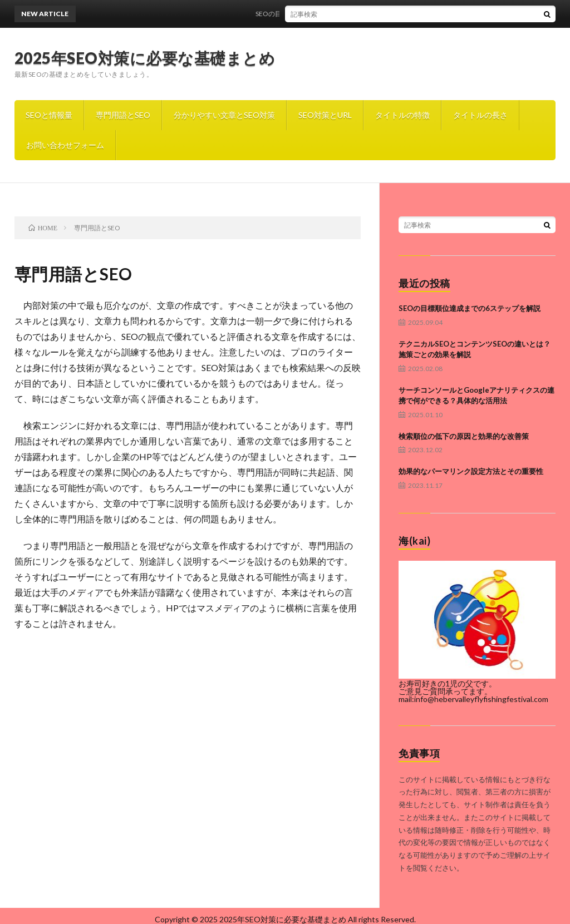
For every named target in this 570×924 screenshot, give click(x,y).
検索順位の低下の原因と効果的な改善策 (464, 436)
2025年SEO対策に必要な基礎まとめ (145, 58)
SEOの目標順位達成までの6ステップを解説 (326, 14)
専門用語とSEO (123, 115)
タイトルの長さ (480, 115)
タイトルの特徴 (402, 115)
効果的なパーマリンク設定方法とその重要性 (471, 471)
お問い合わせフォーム (65, 145)
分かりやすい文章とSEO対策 (224, 115)
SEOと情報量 (49, 115)
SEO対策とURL (325, 115)
